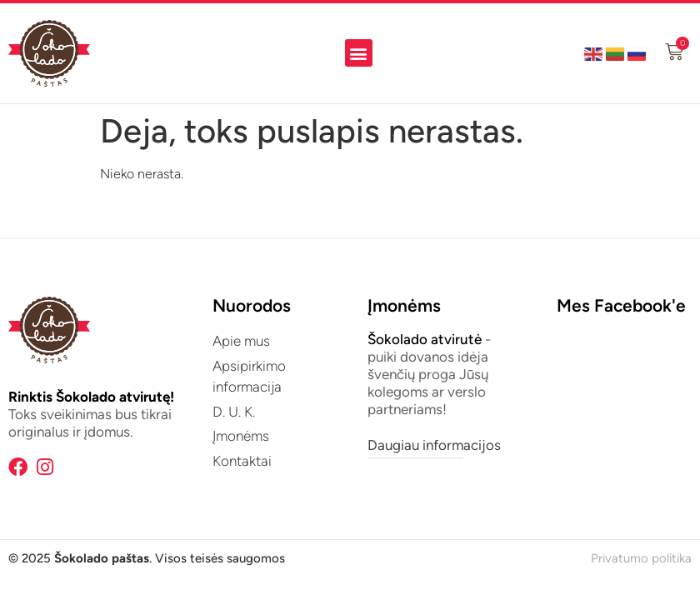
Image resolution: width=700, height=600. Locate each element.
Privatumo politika (641, 558)
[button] (359, 53)
